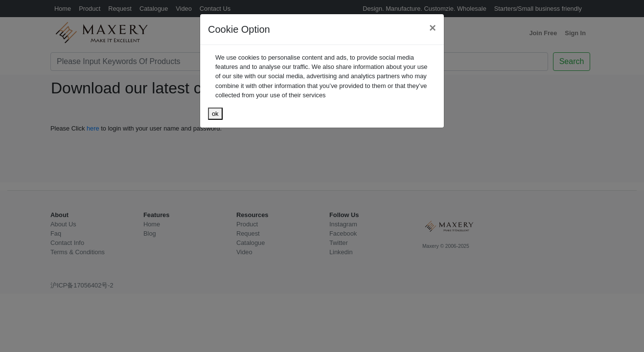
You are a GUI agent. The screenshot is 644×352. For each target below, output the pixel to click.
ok (215, 114)
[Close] (433, 28)
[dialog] (322, 176)
